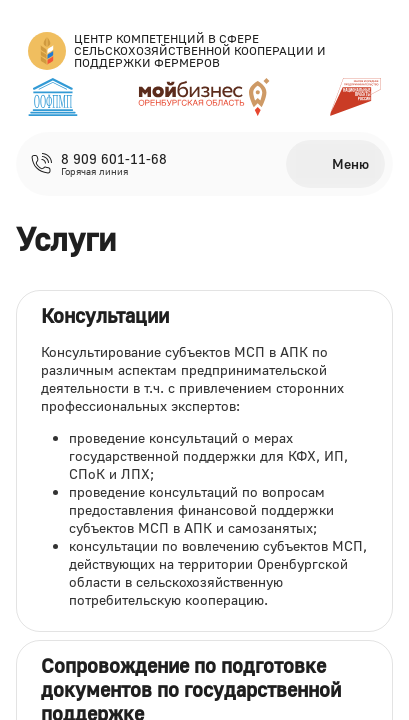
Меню (350, 163)
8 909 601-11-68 (114, 159)
